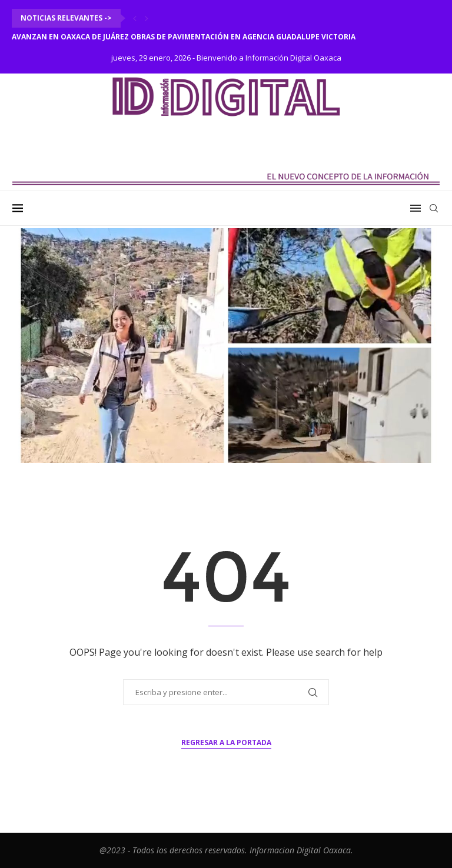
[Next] (147, 18)
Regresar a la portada (226, 742)
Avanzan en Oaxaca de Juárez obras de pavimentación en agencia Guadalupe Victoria (184, 37)
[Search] (434, 208)
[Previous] (135, 18)
